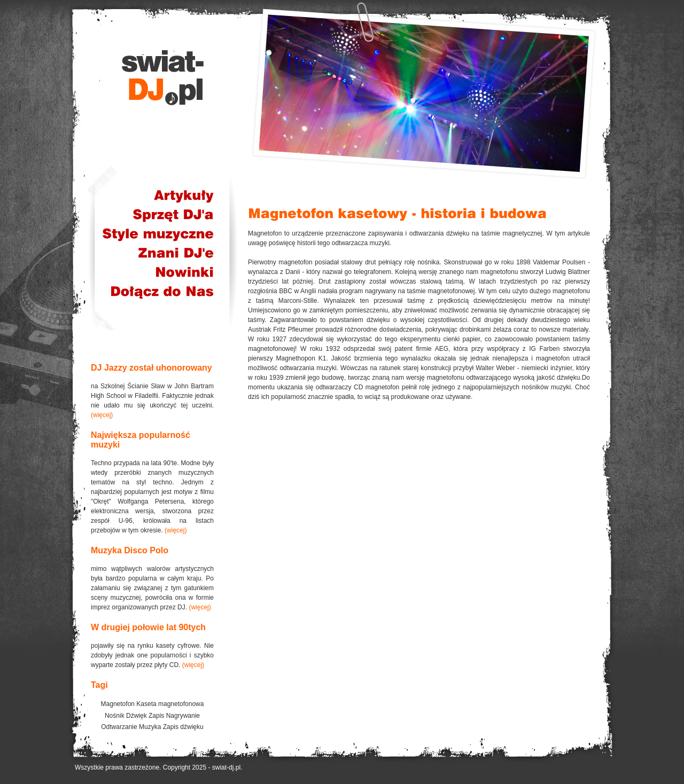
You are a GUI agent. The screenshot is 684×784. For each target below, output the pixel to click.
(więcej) (102, 415)
